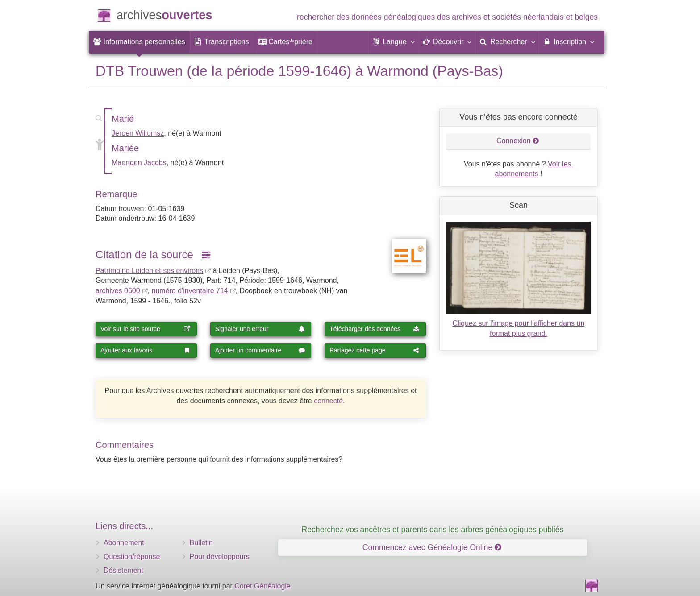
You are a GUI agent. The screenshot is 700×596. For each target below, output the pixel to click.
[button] (393, 42)
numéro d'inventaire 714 (190, 291)
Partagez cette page (375, 350)
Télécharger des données (375, 329)
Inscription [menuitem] (569, 41)
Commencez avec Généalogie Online (432, 547)
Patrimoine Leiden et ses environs (149, 271)
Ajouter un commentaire (260, 350)
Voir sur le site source (146, 329)
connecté (328, 401)
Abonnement (124, 543)
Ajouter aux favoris (146, 350)
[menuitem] (139, 42)
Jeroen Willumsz (138, 133)
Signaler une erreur (260, 329)
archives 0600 (118, 291)
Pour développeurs (220, 557)
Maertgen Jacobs (139, 163)
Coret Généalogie (262, 586)
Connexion (518, 141)
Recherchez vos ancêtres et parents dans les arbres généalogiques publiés (433, 530)
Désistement (123, 570)
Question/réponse (132, 557)
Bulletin (201, 543)
